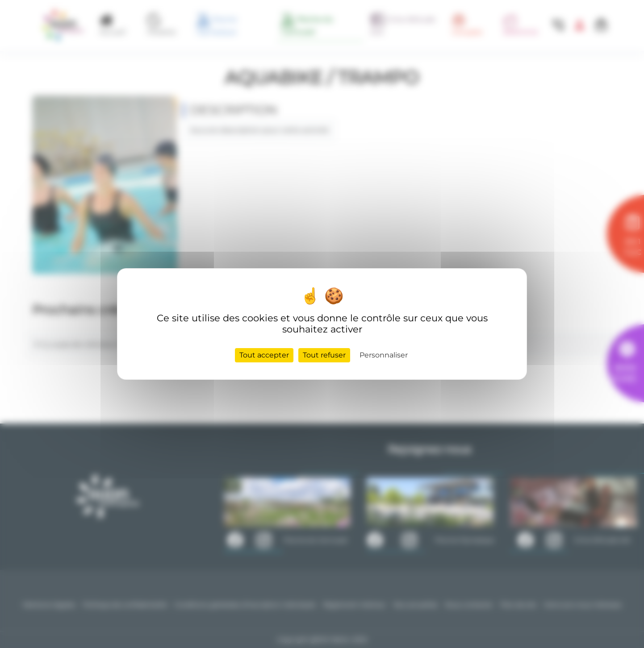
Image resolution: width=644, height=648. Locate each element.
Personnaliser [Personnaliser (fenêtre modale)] (384, 355)
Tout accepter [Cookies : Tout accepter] (264, 355)
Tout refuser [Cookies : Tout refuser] (324, 355)
